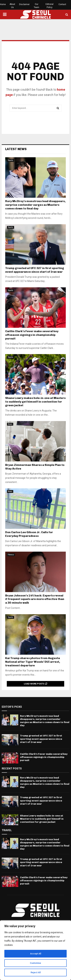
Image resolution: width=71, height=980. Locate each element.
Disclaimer (24, 4)
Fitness (11, 555)
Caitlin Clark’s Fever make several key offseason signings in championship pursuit (32, 335)
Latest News (16, 149)
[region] (35, 950)
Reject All (36, 973)
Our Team (36, 6)
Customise (36, 963)
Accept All (36, 954)
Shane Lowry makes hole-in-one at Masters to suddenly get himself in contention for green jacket (35, 402)
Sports (11, 160)
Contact (62, 4)
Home (3, 4)
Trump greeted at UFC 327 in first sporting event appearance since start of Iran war (35, 270)
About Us (12, 6)
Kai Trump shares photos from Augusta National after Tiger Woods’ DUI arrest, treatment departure (33, 662)
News (10, 424)
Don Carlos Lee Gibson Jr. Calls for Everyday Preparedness (29, 534)
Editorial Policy (50, 6)
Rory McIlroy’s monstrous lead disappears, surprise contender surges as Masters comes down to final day (35, 205)
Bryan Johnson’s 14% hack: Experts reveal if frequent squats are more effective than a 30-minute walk (35, 599)
